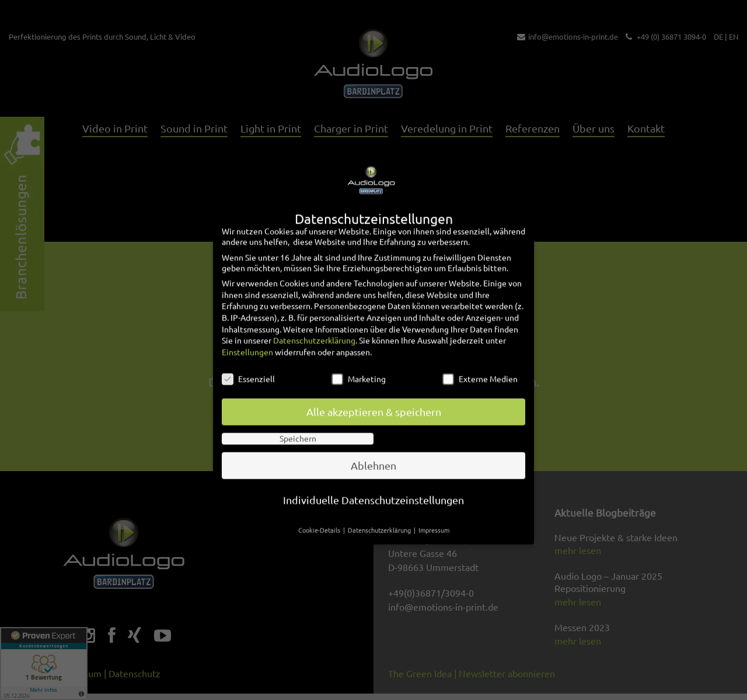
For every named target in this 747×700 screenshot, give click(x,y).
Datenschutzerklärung (314, 321)
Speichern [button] (298, 419)
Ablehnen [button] (373, 446)
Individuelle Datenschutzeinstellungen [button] (373, 481)
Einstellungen (247, 333)
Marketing (359, 360)
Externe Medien (480, 360)
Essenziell (248, 360)
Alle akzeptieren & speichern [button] (374, 393)
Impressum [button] (434, 511)
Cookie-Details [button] (320, 511)
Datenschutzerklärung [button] (380, 511)
